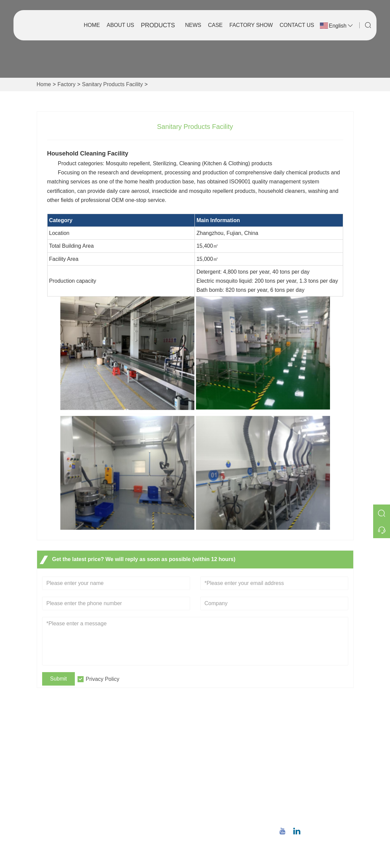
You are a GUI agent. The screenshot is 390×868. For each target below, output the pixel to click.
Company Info (217, 751)
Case (215, 25)
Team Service (140, 762)
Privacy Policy (102, 679)
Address (310, 734)
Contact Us (297, 25)
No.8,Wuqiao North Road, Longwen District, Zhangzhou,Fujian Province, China (316, 758)
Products (158, 25)
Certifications (139, 783)
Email (303, 787)
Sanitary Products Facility (112, 84)
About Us (120, 25)
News (193, 25)
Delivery (133, 751)
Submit (59, 679)
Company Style (219, 762)
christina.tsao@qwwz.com (318, 795)
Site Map (134, 794)
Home (92, 25)
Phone (305, 808)
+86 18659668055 (315, 816)
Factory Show (251, 25)
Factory (67, 84)
